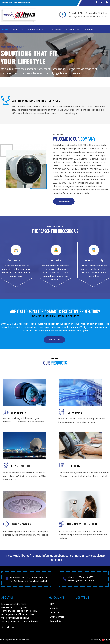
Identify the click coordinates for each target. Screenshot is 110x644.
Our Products (35, 29)
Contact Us (73, 29)
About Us (18, 29)
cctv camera (55, 29)
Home (5, 29)
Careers (89, 29)
